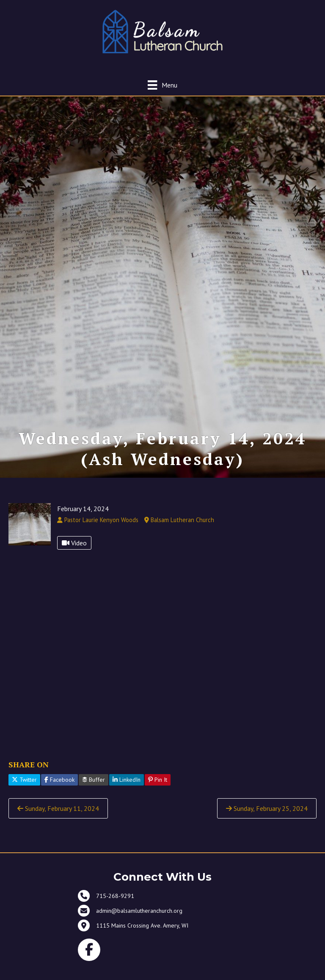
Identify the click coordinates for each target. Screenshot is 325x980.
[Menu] (162, 85)
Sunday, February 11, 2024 (58, 819)
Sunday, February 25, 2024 (267, 819)
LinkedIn (127, 791)
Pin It (158, 791)
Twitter (24, 791)
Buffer (94, 791)
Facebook (59, 791)
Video (74, 554)
